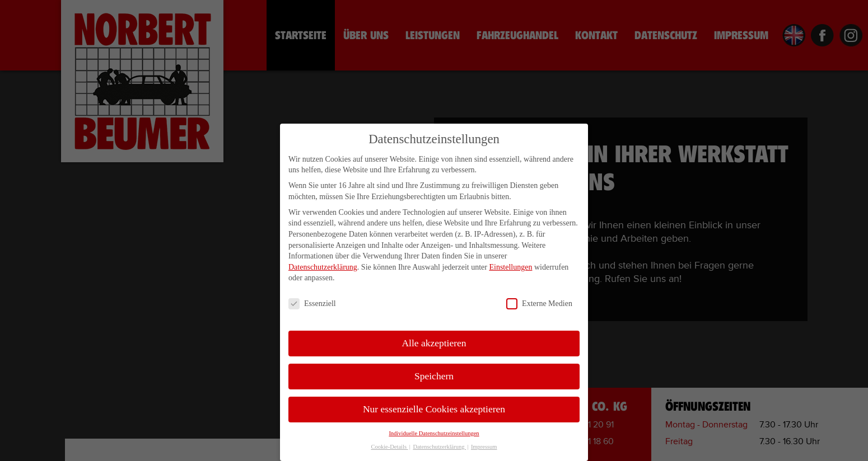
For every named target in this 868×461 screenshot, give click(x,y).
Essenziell (312, 306)
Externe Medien (539, 306)
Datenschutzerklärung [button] (439, 450)
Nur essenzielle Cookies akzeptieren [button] (434, 412)
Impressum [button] (484, 450)
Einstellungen (510, 269)
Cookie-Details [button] (389, 450)
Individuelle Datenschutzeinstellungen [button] (434, 436)
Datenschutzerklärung (323, 269)
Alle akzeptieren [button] (434, 346)
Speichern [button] (434, 379)
